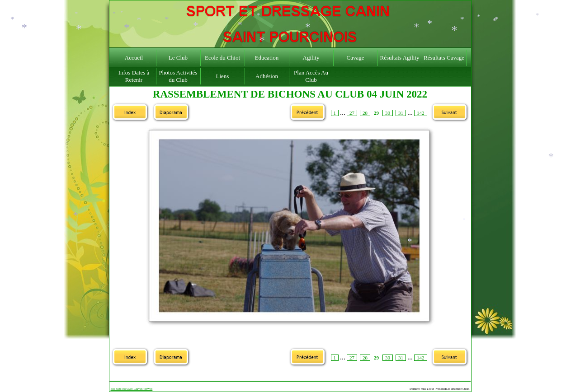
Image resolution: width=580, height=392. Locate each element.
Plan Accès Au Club (311, 76)
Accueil (134, 58)
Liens (223, 76)
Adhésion (267, 76)
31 (401, 113)
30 (388, 113)
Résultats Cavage (444, 58)
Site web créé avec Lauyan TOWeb (132, 389)
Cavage (356, 58)
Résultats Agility (399, 58)
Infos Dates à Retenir (134, 76)
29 (376, 113)
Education (267, 58)
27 (352, 113)
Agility (311, 58)
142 (421, 113)
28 (365, 113)
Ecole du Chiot (222, 58)
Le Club (178, 58)
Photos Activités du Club (178, 76)
